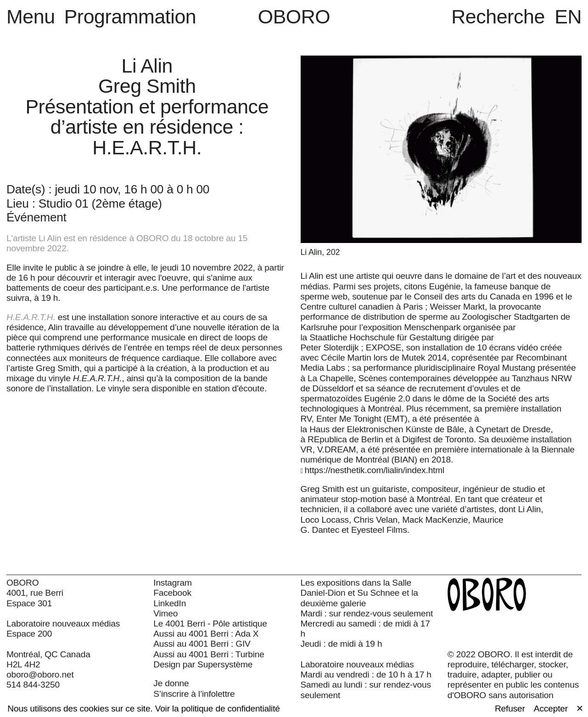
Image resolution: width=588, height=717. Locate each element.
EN (568, 17)
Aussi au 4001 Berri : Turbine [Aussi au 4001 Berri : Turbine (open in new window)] (209, 654)
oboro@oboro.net (40, 675)
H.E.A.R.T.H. (31, 317)
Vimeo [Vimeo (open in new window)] (165, 613)
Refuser (510, 709)
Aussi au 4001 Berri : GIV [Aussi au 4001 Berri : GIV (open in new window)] (202, 644)
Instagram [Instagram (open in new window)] (172, 583)
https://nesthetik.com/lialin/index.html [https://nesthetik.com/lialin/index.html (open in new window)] (375, 470)
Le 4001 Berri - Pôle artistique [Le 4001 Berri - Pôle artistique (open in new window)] (210, 624)
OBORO (294, 17)
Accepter (551, 709)
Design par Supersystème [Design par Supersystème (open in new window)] (203, 664)
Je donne (171, 683)
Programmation (130, 17)
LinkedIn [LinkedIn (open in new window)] (170, 603)
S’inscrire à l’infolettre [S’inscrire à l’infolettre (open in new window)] (194, 694)
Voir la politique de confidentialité (218, 709)
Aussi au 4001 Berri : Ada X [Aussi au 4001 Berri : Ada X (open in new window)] (206, 634)
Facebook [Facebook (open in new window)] (172, 593)
